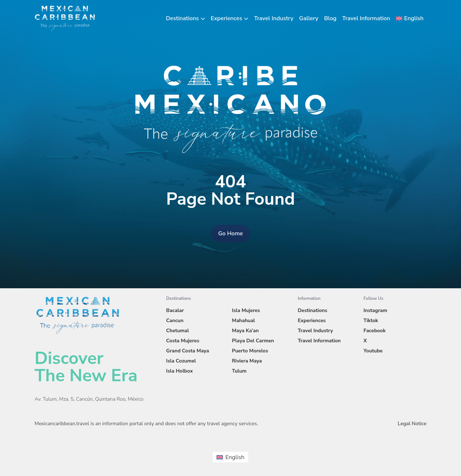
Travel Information (366, 18)
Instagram (375, 310)
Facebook (374, 331)
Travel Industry (274, 18)
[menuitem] (410, 18)
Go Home (231, 233)
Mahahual (243, 321)
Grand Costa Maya (187, 351)
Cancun (175, 321)
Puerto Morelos (250, 351)
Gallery (309, 18)
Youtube (373, 351)
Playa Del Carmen (253, 341)
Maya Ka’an (245, 331)
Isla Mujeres (246, 310)
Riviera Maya (247, 361)
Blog (330, 18)
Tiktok (371, 321)
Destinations (183, 18)
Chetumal (177, 331)
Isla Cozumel (181, 361)
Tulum (239, 371)
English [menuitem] (235, 457)
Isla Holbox (179, 371)
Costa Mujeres (183, 341)
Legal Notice (412, 424)
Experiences (226, 18)
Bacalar (175, 310)
